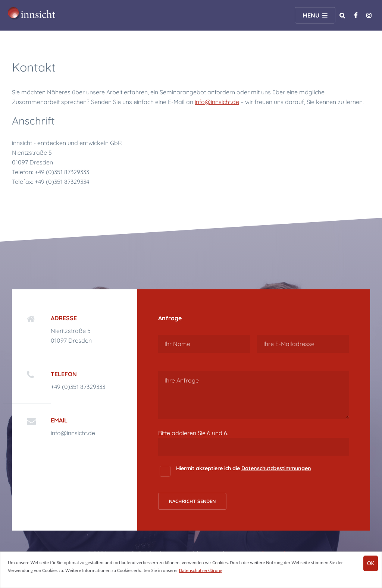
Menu (311, 15)
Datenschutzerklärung (201, 571)
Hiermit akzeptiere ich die (244, 468)
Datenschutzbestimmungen (276, 468)
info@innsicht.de (217, 102)
